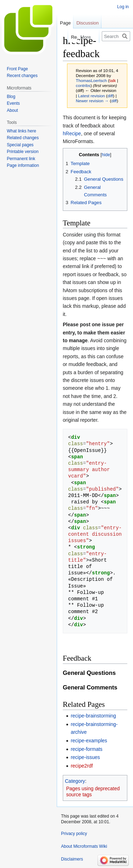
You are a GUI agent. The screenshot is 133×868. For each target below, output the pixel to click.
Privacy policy (74, 834)
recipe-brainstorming (93, 716)
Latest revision (92, 96)
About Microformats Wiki (84, 846)
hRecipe (72, 133)
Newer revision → (92, 101)
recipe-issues (85, 757)
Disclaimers (72, 859)
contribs (83, 85)
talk (112, 80)
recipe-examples (89, 741)
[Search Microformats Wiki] (116, 36)
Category (75, 781)
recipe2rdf (82, 766)
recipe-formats (86, 749)
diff (110, 96)
